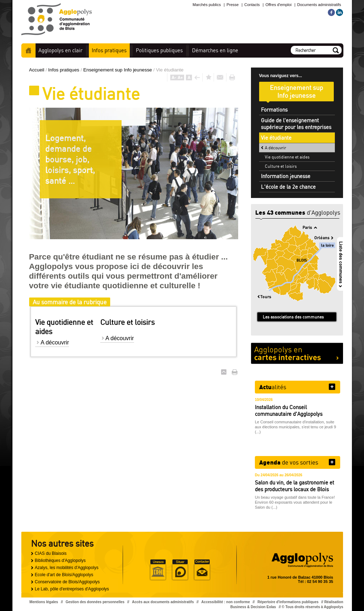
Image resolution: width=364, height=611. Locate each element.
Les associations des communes (293, 317)
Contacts (252, 5)
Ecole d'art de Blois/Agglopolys (64, 575)
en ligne (215, 50)
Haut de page (224, 372)
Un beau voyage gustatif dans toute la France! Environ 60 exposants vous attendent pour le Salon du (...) (295, 502)
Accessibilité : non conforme (226, 602)
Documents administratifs (319, 5)
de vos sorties (289, 462)
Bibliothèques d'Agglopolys (60, 561)
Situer (180, 570)
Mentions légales (44, 602)
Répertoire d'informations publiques (288, 602)
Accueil (28, 50)
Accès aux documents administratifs (163, 602)
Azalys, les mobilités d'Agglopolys (67, 568)
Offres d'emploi (279, 5)
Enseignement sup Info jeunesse (118, 70)
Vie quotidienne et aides (287, 157)
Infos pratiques (65, 70)
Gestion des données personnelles (95, 602)
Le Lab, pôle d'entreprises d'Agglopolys (72, 589)
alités (273, 387)
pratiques (109, 50)
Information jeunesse (286, 176)
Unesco (158, 570)
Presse (232, 5)
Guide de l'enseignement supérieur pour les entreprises (296, 124)
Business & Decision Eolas (253, 607)
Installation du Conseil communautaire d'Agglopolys (289, 411)
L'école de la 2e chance (288, 187)
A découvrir (55, 342)
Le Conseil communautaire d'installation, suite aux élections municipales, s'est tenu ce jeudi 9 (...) (295, 427)
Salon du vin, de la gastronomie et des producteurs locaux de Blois (295, 486)
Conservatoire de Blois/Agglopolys (67, 582)
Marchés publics (207, 5)
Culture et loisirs (281, 166)
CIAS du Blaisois (51, 553)
